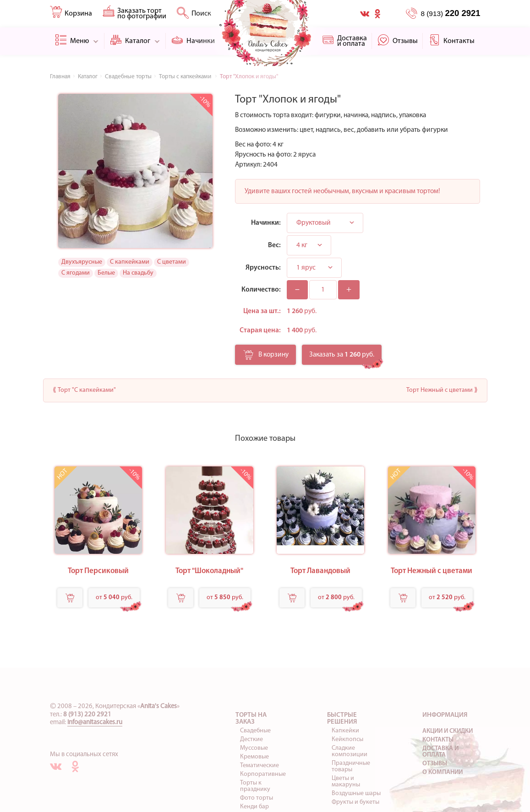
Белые (106, 273)
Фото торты (257, 798)
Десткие (251, 739)
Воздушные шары (356, 793)
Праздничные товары (351, 766)
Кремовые (254, 757)
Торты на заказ (251, 719)
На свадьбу (138, 273)
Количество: (261, 290)
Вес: (274, 245)
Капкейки (345, 731)
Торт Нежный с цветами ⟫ (442, 390)
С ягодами (76, 273)
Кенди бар (254, 807)
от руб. (114, 598)
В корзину (266, 357)
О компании (443, 772)
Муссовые (254, 748)
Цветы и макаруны (346, 782)
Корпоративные (263, 774)
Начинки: (266, 223)
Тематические (260, 766)
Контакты (438, 740)
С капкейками (130, 262)
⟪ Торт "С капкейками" (84, 390)
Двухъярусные (82, 262)
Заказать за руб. (342, 355)
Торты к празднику (255, 786)
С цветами (172, 262)
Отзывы (435, 764)
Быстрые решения (342, 719)
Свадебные (255, 731)
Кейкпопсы (347, 739)
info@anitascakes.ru (95, 723)
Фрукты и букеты (355, 802)
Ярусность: (263, 268)
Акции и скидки (448, 731)
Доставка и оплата (440, 752)
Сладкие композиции (350, 751)
